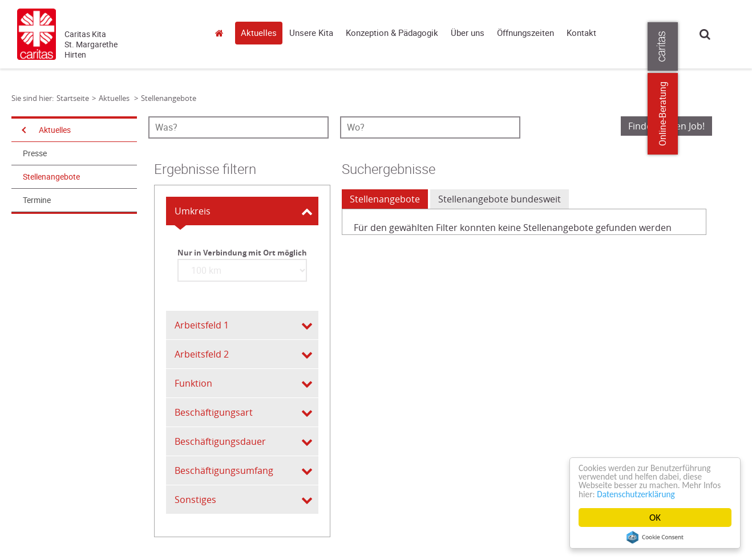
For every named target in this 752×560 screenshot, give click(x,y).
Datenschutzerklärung (663, 494)
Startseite (223, 33)
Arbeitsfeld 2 (202, 354)
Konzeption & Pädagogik (392, 33)
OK (655, 518)
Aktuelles (259, 33)
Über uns (468, 33)
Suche (705, 34)
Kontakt (581, 33)
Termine (37, 200)
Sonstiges (195, 500)
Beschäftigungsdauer (220, 441)
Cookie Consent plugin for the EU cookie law (655, 537)
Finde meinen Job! (666, 126)
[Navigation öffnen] (23, 130)
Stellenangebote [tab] (385, 199)
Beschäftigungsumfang (224, 470)
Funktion (193, 383)
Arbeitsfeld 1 (202, 325)
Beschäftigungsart (214, 412)
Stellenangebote (51, 177)
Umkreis (193, 211)
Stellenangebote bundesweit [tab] (500, 199)
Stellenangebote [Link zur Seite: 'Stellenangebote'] (169, 98)
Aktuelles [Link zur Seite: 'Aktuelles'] (115, 98)
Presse (35, 153)
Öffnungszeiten (525, 33)
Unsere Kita (311, 33)
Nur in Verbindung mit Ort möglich (242, 253)
